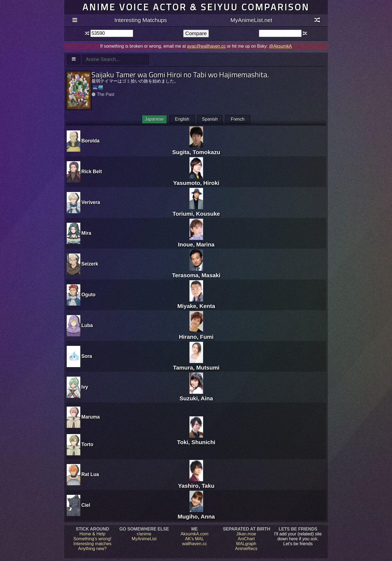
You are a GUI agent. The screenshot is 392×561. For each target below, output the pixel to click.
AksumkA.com (194, 534)
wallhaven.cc (195, 544)
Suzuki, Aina (196, 395)
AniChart (246, 539)
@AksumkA (280, 46)
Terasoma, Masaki (196, 272)
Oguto (88, 295)
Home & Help (92, 534)
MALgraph (246, 544)
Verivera (91, 202)
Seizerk (90, 264)
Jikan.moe (246, 534)
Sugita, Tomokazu (196, 149)
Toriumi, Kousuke (196, 210)
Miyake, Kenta (196, 303)
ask (314, 539)
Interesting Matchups (141, 20)
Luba (87, 325)
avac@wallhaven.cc (206, 46)
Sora (87, 356)
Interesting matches (93, 544)
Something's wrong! (92, 539)
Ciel (86, 505)
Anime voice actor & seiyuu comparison (196, 7)
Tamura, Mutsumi (196, 364)
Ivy (85, 387)
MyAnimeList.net (251, 20)
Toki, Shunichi (196, 439)
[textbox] (112, 33)
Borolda (90, 141)
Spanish (210, 119)
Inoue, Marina (196, 241)
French (238, 119)
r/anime (144, 534)
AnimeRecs (246, 549)
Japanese (154, 119)
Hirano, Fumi (196, 333)
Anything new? (92, 549)
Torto (87, 444)
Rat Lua (90, 474)
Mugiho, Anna (196, 513)
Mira (86, 233)
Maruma (91, 417)
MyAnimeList (144, 539)
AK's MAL (195, 539)
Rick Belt (92, 172)
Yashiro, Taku (196, 482)
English (182, 119)
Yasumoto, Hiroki (196, 180)
